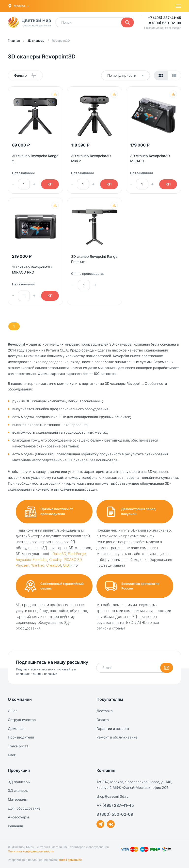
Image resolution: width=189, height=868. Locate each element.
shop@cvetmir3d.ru (112, 796)
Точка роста (18, 746)
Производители (21, 737)
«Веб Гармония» (70, 860)
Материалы (18, 799)
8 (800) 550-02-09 (165, 23)
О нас (13, 711)
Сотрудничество (22, 720)
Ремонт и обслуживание (117, 737)
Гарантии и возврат (113, 729)
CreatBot (54, 565)
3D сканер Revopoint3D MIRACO (150, 158)
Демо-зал (16, 729)
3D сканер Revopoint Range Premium (94, 259)
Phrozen (23, 565)
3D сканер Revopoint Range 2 (35, 158)
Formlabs (40, 560)
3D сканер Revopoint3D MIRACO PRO (32, 270)
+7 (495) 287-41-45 (165, 18)
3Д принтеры (19, 782)
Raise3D (59, 554)
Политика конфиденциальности (31, 851)
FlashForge (77, 554)
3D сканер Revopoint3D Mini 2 (91, 158)
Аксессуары (18, 817)
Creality (55, 560)
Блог (12, 755)
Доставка (105, 711)
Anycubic (23, 560)
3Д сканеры (18, 790)
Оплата (103, 720)
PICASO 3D (73, 560)
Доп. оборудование (24, 808)
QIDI (66, 565)
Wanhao (38, 565)
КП (50, 184)
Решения (15, 826)
